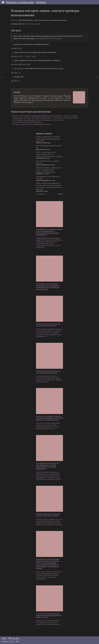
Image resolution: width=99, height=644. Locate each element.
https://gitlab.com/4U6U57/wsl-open (49, 39)
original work (35, 25)
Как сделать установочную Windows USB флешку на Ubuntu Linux (39, 120)
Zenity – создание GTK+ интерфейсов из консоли (33, 124)
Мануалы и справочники (20, 2)
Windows (41, 2)
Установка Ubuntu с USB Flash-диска (28, 122)
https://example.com (27, 57)
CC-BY (27, 25)
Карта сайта (14, 638)
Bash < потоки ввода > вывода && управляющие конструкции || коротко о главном (46, 115)
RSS (61, 194)
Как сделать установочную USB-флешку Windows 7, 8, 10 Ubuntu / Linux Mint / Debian (47, 117)
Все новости (41, 194)
